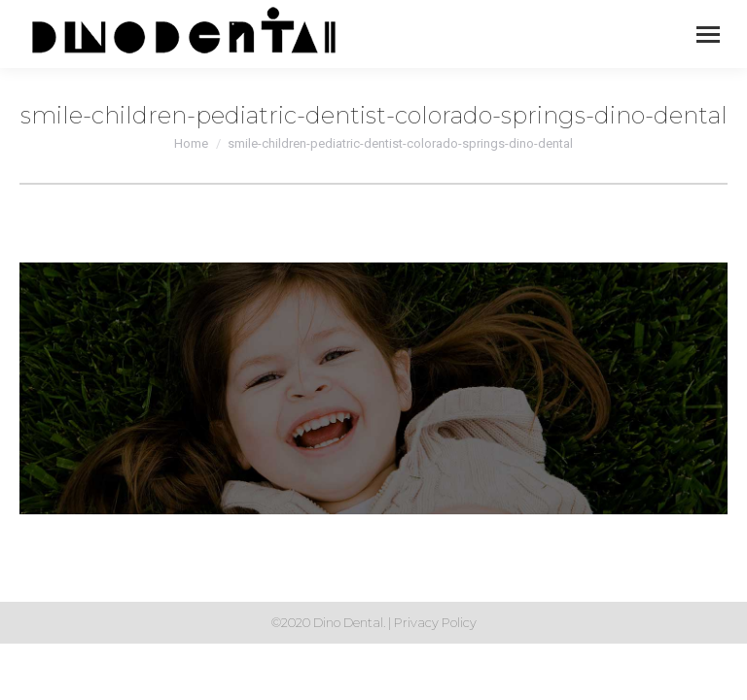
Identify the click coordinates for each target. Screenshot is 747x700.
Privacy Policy (435, 622)
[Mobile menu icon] (708, 35)
